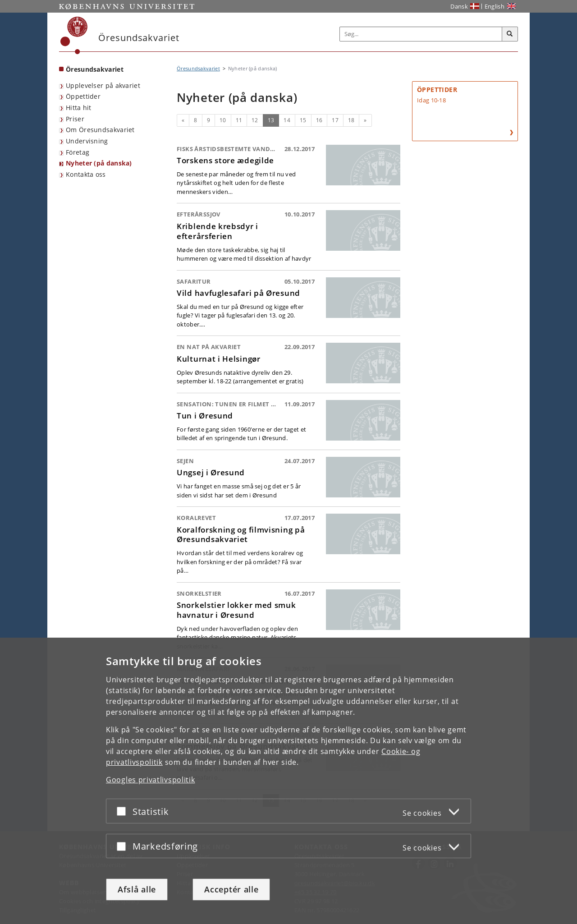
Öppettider (83, 96)
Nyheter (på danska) (99, 163)
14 (287, 120)
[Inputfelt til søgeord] (421, 34)
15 (303, 120)
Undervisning (87, 141)
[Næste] (365, 120)
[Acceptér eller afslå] (124, 811)
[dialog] (288, 781)
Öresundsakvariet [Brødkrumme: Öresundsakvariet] (198, 68)
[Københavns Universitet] (74, 35)
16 (319, 120)
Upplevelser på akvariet (103, 85)
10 (223, 120)
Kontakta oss (86, 174)
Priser (75, 119)
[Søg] (510, 34)
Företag (78, 152)
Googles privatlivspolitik (151, 780)
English (495, 6)
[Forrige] (183, 120)
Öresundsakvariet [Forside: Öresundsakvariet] (95, 69)
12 (255, 120)
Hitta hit (79, 108)
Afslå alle (137, 889)
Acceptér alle (231, 889)
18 (351, 120)
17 (335, 120)
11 (239, 120)
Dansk (459, 6)
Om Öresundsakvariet (100, 130)
